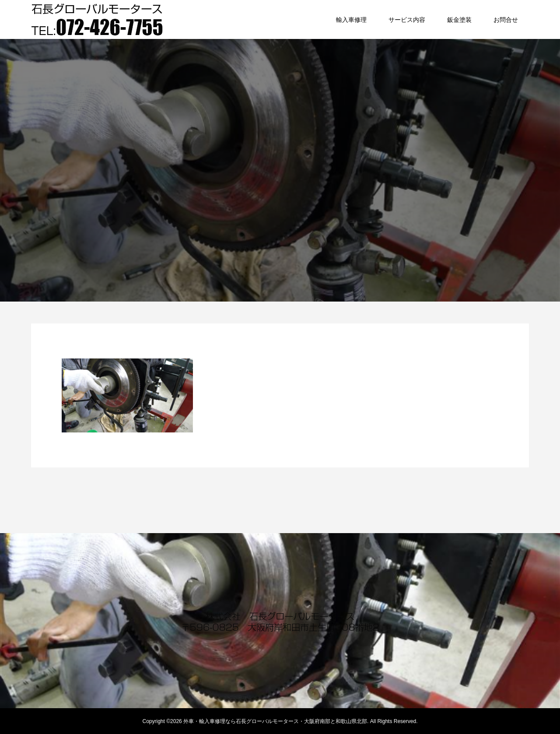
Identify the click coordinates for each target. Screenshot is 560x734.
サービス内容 (407, 20)
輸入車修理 (351, 20)
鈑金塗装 (459, 20)
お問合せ (506, 20)
